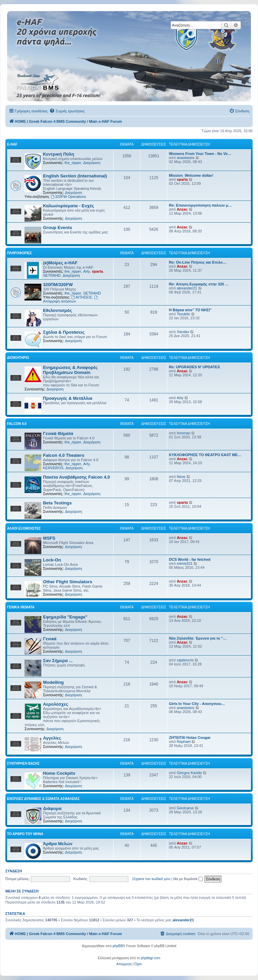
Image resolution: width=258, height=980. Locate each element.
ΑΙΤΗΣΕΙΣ (82, 297)
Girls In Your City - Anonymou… (197, 704)
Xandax (183, 332)
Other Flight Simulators (68, 582)
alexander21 (187, 288)
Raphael (184, 742)
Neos (181, 477)
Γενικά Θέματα (58, 433)
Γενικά (50, 639)
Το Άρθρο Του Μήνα (25, 834)
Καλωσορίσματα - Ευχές (69, 206)
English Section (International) (75, 176)
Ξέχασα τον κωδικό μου (151, 879)
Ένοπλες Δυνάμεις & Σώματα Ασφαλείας (43, 799)
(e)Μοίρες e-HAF (60, 263)
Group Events (57, 228)
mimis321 (185, 563)
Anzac (182, 209)
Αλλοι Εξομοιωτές (24, 528)
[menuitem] (67, 111)
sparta (182, 179)
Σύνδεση (14, 871)
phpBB (118, 946)
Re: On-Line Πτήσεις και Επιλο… (198, 262)
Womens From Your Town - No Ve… (200, 154)
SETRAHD (52, 275)
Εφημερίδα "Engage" (65, 617)
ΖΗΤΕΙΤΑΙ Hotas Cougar (190, 738)
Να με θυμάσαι (188, 879)
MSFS (49, 538)
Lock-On (52, 560)
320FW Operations (68, 197)
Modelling (53, 682)
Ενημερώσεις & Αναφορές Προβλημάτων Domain (70, 370)
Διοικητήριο (18, 358)
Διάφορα (52, 808)
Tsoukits (183, 314)
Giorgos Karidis (189, 773)
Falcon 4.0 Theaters (64, 455)
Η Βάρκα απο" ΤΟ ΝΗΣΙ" (190, 310)
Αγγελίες (52, 738)
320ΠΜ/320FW (58, 285)
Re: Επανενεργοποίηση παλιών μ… (200, 205)
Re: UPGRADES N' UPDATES (195, 367)
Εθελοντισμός (57, 310)
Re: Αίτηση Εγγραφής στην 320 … (199, 284)
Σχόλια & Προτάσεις (64, 332)
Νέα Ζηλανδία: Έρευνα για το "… (198, 638)
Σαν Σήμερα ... (58, 661)
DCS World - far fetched (190, 559)
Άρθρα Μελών (58, 844)
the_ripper (73, 163)
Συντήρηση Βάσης (23, 764)
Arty (87, 271)
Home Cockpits (59, 773)
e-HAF (12, 144)
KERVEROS (53, 468)
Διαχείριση (92, 163)
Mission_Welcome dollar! (191, 175)
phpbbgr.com (150, 958)
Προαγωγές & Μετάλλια (68, 398)
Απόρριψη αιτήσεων (71, 299)
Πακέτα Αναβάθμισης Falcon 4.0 (76, 477)
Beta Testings (57, 503)
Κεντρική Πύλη (59, 154)
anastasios (186, 158)
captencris (185, 660)
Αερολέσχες (56, 704)
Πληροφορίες (19, 253)
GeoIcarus (185, 808)
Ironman (183, 433)
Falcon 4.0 (17, 424)
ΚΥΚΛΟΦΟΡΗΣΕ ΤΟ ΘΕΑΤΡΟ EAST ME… (205, 455)
